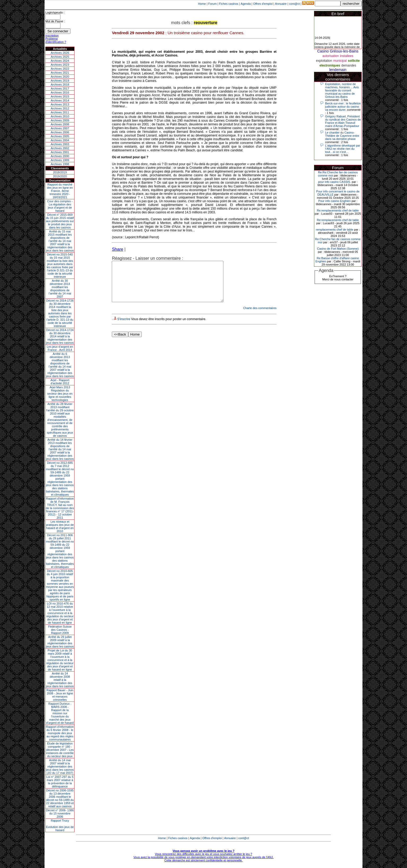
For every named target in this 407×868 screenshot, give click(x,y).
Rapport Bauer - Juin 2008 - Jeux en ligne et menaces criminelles (60, 695)
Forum (213, 4)
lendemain (338, 70)
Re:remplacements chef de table (338, 210)
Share (118, 249)
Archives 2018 (60, 85)
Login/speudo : (55, 12)
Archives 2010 (60, 116)
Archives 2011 (60, 112)
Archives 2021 (60, 73)
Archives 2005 (60, 136)
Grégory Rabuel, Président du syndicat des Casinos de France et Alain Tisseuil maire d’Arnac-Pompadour (343, 121)
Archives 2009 (60, 120)
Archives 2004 (60, 140)
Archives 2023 (60, 65)
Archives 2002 (60, 148)
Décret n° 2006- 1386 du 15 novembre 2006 (60, 813)
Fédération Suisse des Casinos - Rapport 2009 (60, 630)
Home (202, 4)
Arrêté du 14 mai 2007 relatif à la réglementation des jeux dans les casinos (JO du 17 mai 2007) (60, 766)
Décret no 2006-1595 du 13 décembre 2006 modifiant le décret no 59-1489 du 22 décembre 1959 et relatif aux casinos (60, 798)
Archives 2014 (60, 100)
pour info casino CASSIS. (334, 182)
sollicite (354, 61)
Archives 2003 (60, 144)
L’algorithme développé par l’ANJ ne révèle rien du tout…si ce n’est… (343, 149)
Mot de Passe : (55, 21)
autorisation (331, 56)
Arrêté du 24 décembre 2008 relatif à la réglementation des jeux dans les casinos (60, 680)
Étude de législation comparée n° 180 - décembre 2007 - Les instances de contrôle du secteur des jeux (60, 750)
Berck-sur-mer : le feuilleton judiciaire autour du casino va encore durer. (343, 107)
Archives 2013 (60, 104)
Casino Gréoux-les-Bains (338, 51)
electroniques (330, 65)
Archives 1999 (60, 160)
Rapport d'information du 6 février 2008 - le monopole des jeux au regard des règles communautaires (60, 733)
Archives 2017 (60, 89)
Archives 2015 (60, 96)
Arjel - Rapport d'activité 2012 (60, 382)
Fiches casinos (229, 4)
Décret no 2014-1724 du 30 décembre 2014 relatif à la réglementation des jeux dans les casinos (60, 336)
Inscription (52, 36)
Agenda (246, 4)
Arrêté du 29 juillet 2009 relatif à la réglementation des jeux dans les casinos (60, 642)
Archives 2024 (60, 61)
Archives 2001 (60, 152)
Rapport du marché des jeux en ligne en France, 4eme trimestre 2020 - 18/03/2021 (60, 191)
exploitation (324, 61)
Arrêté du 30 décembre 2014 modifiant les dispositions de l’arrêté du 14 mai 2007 (60, 289)
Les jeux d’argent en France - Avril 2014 (60, 348)
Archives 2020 (60, 77)
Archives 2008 (60, 124)
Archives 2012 (60, 108)
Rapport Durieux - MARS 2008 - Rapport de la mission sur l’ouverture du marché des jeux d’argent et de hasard (60, 713)
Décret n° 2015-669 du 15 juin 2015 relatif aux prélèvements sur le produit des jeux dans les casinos (60, 221)
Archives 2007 (60, 128)
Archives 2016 (60, 92)
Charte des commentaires (260, 316)
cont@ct (295, 4)
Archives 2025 (60, 57)
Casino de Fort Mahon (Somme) (338, 249)
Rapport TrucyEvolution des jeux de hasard (60, 825)
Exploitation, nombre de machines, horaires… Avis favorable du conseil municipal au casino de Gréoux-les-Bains (342, 90)
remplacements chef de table (335, 230)
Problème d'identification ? (56, 40)
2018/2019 (60, 172)
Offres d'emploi (263, 4)
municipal (340, 61)
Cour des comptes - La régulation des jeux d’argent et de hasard (60, 206)
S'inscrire (124, 327)
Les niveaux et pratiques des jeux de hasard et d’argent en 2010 (60, 526)
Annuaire (281, 4)
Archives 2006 (60, 132)
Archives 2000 (60, 156)
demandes (349, 65)
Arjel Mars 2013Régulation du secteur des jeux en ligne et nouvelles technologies (60, 394)
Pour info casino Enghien (334, 201)
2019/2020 (60, 176)
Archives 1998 (60, 164)
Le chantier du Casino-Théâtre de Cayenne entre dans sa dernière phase (342, 136)
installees (347, 56)
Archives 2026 (60, 53)
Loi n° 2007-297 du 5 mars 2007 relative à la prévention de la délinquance (60, 782)
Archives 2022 (60, 69)
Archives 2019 (60, 81)
